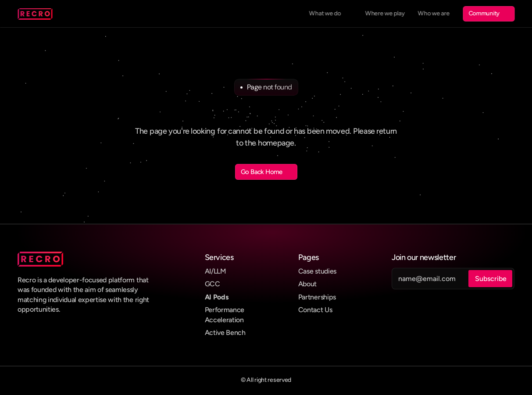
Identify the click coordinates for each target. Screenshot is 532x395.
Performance (225, 310)
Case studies (317, 271)
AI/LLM (216, 271)
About (307, 284)
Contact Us (315, 310)
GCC (212, 284)
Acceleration (224, 320)
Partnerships (317, 297)
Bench (236, 333)
